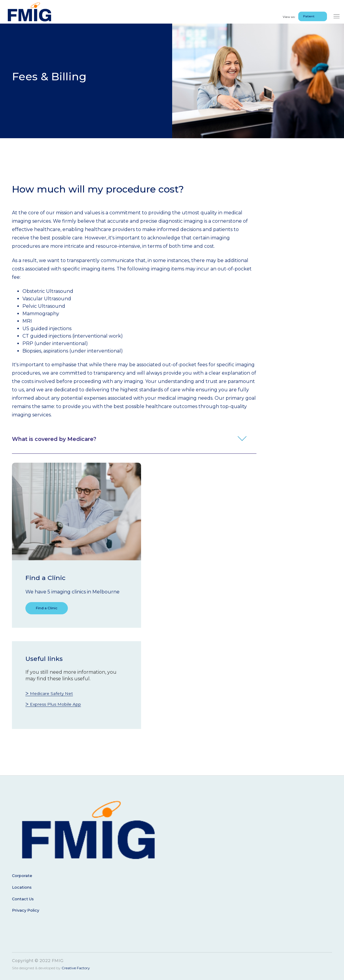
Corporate (23, 877)
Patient (309, 12)
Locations (23, 888)
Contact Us (24, 899)
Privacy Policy (27, 910)
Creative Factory (76, 968)
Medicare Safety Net (55, 695)
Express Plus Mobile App (60, 706)
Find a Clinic (52, 609)
